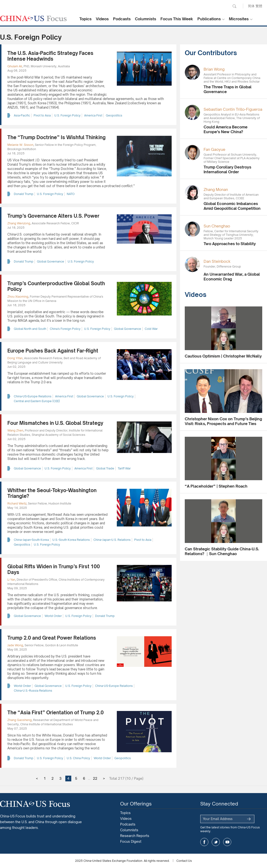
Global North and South (30, 329)
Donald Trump (24, 194)
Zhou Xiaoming (18, 297)
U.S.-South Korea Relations (71, 540)
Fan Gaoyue (214, 149)
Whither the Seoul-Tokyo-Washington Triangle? (52, 493)
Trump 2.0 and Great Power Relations (52, 638)
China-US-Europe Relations (33, 396)
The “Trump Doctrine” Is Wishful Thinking (56, 137)
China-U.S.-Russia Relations (33, 691)
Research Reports (135, 836)
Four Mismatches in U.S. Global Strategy (55, 423)
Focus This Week (177, 19)
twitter (216, 842)
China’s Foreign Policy (65, 329)
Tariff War (124, 468)
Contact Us (184, 861)
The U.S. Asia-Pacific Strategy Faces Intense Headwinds (50, 56)
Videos (102, 19)
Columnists (146, 19)
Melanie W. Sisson (20, 145)
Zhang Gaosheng (20, 720)
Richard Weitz (17, 503)
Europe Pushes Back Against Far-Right (53, 351)
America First (93, 115)
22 (95, 778)
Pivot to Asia (42, 115)
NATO (71, 194)
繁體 (259, 6)
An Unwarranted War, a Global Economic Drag (232, 277)
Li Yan (11, 580)
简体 (251, 6)
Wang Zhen (15, 430)
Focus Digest (131, 841)
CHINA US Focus (33, 18)
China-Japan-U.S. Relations (112, 540)
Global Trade (105, 468)
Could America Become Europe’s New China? (226, 129)
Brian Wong (214, 69)
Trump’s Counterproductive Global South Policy (56, 286)
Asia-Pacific (22, 115)
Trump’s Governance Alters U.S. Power (53, 216)
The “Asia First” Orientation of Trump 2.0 (56, 713)
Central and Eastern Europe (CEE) (37, 401)
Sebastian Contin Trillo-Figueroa (233, 109)
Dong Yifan (15, 358)
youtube (227, 842)
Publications (209, 19)
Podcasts (122, 19)
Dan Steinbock (217, 261)
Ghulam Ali (15, 66)
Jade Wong (15, 645)
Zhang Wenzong (19, 223)
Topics (85, 19)
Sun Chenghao (217, 226)
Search (234, 6)
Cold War (151, 329)
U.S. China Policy (78, 758)
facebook (204, 842)
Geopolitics (114, 115)
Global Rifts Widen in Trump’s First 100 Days (54, 569)
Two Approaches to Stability (230, 244)
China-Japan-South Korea (31, 540)
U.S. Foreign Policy (67, 115)
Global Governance (51, 261)
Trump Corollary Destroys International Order (227, 169)
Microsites (239, 19)
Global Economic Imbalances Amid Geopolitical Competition (232, 206)
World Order (53, 616)
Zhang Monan (216, 189)
